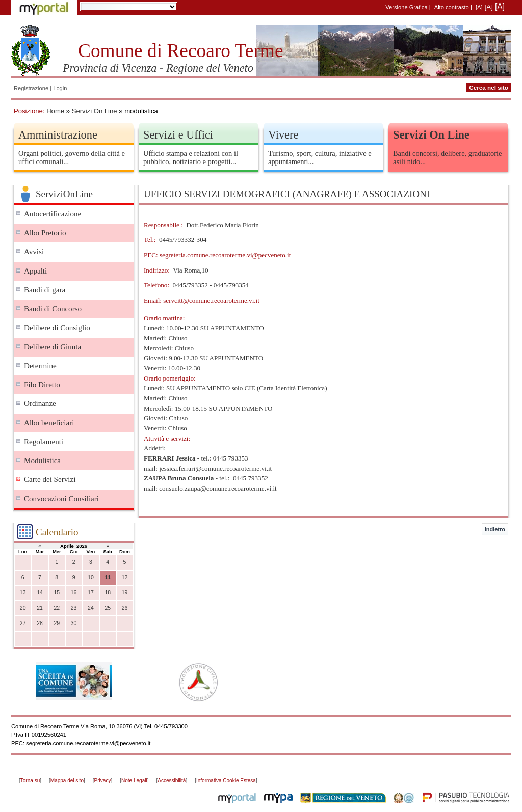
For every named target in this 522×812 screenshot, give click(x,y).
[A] (479, 7)
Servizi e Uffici (178, 135)
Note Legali (134, 781)
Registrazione (31, 88)
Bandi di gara (45, 290)
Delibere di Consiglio (57, 328)
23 (74, 608)
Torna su (30, 781)
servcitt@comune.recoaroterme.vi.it (211, 300)
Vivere (283, 135)
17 (91, 593)
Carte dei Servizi (50, 479)
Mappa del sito (67, 781)
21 (40, 608)
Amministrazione (58, 135)
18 (108, 593)
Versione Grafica (406, 7)
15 (57, 593)
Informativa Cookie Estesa (226, 781)
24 (91, 608)
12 (125, 577)
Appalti (35, 271)
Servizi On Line (95, 111)
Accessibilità (172, 781)
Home (55, 111)
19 (125, 593)
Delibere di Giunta (53, 347)
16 (74, 593)
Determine (40, 366)
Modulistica (42, 461)
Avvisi (34, 252)
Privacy (103, 781)
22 (57, 608)
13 (23, 593)
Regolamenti (44, 442)
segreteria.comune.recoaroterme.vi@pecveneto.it (225, 255)
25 (108, 608)
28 (40, 623)
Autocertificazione (53, 214)
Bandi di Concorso (53, 309)
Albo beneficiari (49, 423)
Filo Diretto (42, 385)
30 (74, 623)
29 (57, 623)
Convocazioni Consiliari (61, 499)
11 (108, 577)
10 (91, 577)
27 (23, 623)
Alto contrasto (452, 7)
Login (60, 88)
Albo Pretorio (45, 233)
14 (40, 593)
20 (23, 608)
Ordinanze (40, 403)
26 (125, 608)
